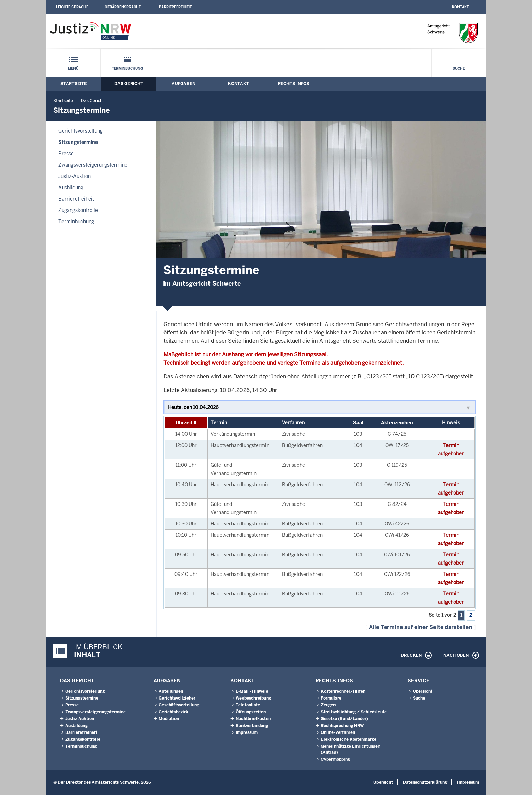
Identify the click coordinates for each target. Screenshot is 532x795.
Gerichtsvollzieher (177, 698)
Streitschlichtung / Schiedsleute (354, 712)
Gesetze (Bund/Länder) (344, 719)
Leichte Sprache (72, 7)
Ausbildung (71, 188)
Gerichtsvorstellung (81, 131)
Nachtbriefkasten (253, 719)
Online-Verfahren (338, 732)
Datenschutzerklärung (425, 782)
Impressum (247, 732)
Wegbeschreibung (253, 698)
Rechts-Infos (293, 84)
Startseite (74, 84)
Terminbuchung (128, 69)
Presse (66, 154)
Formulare (331, 698)
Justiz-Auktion (75, 176)
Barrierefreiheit (175, 7)
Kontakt (460, 7)
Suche (459, 69)
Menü (73, 69)
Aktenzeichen (397, 423)
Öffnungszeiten (251, 712)
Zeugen (328, 705)
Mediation (169, 719)
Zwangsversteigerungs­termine (93, 165)
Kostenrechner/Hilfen (343, 691)
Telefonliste (248, 705)
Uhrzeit (184, 423)
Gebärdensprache (123, 7)
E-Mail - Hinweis (252, 691)
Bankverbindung (252, 726)
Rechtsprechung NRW (342, 726)
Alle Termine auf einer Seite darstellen (421, 627)
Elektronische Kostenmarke (349, 739)
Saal (358, 423)
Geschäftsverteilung (179, 705)
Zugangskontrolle (78, 210)
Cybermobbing (335, 759)
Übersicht (423, 691)
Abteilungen (171, 691)
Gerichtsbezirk (173, 712)
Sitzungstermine (78, 142)
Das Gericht (129, 84)
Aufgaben (184, 84)
